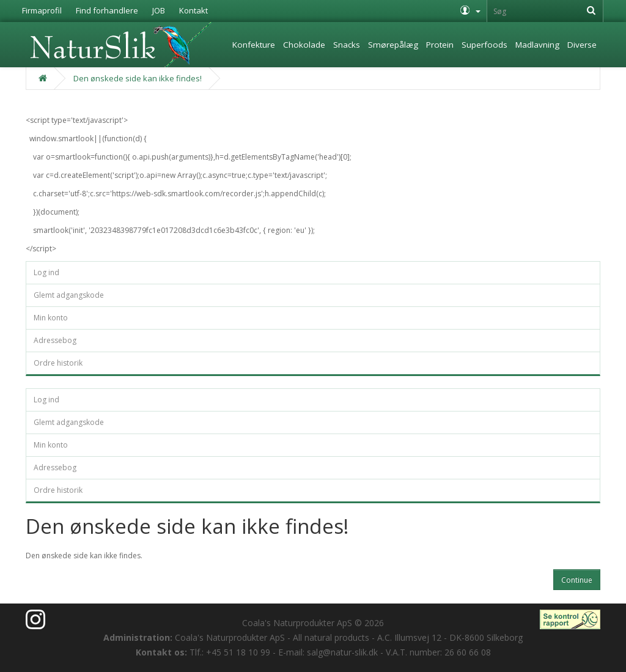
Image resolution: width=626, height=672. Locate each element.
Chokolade (304, 45)
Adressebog (55, 340)
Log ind (46, 272)
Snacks (347, 45)
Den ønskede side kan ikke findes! (138, 78)
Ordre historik (58, 363)
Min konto (51, 318)
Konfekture (254, 45)
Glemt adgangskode (69, 295)
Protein (440, 45)
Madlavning (537, 45)
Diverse (582, 45)
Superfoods (484, 45)
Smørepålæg (393, 45)
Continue (577, 580)
